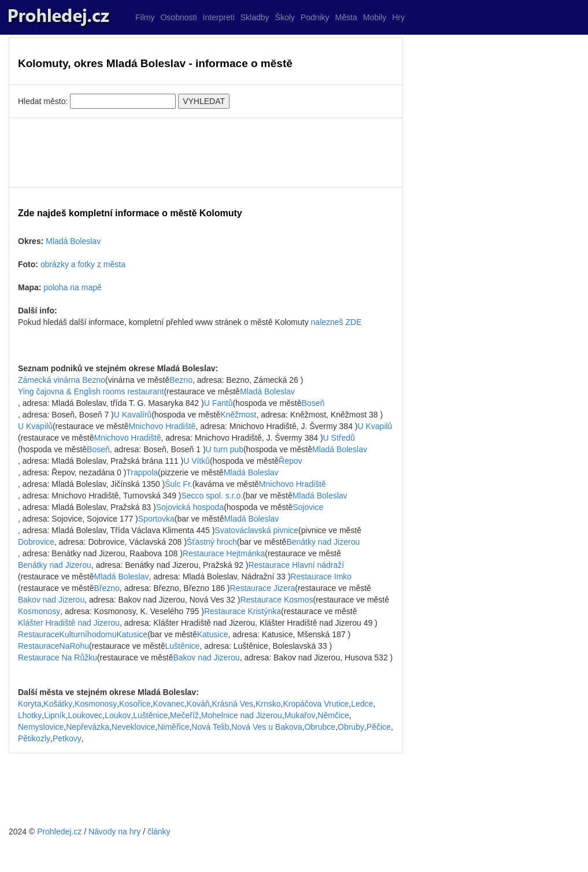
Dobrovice (36, 542)
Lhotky (30, 715)
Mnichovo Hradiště (162, 426)
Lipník (55, 715)
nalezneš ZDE (336, 322)
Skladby (255, 17)
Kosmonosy (39, 611)
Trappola (142, 472)
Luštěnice (182, 646)
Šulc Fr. (178, 484)
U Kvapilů (35, 426)
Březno (107, 588)
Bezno (181, 380)
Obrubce (320, 727)
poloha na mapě (72, 287)
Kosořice (135, 704)
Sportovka (156, 519)
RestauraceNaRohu (53, 646)
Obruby (351, 727)
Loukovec (85, 715)
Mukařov (300, 715)
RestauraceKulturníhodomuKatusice (83, 634)
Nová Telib (210, 727)
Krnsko (268, 704)
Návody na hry (114, 832)
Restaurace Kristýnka (243, 611)
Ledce (362, 704)
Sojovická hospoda (190, 507)
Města (346, 17)
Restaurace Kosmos (276, 600)
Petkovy (67, 738)
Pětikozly (34, 738)
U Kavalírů (133, 415)
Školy (285, 17)
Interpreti (219, 17)
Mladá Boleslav (73, 241)
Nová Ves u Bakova (267, 727)
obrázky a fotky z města (83, 264)
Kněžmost (238, 415)
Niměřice (173, 727)
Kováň (198, 704)
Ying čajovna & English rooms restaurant (91, 391)
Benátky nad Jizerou (323, 542)
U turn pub (225, 449)
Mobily (375, 17)
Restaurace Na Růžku (58, 657)
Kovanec (168, 704)
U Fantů (219, 403)
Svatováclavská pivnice (256, 530)
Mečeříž (184, 715)
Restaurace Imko (321, 577)
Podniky (315, 17)
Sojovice (308, 507)
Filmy (145, 17)
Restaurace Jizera (263, 588)
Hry (398, 17)
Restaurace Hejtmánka (224, 553)
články (159, 832)
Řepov (290, 461)
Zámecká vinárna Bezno (62, 380)
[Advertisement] (206, 153)
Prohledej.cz (59, 832)
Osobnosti (178, 17)
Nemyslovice (41, 727)
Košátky (58, 704)
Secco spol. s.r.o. (212, 496)
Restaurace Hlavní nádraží (296, 565)
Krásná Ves (232, 704)
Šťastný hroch (212, 542)
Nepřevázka (88, 727)
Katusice (213, 634)
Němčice (333, 715)
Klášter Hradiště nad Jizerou (69, 623)
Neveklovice (133, 727)
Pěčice (379, 727)
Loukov (118, 715)
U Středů (339, 438)
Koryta (29, 704)
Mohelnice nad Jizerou (242, 715)
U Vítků (197, 461)
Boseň (313, 403)
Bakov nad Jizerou (51, 600)
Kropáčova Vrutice (316, 704)
